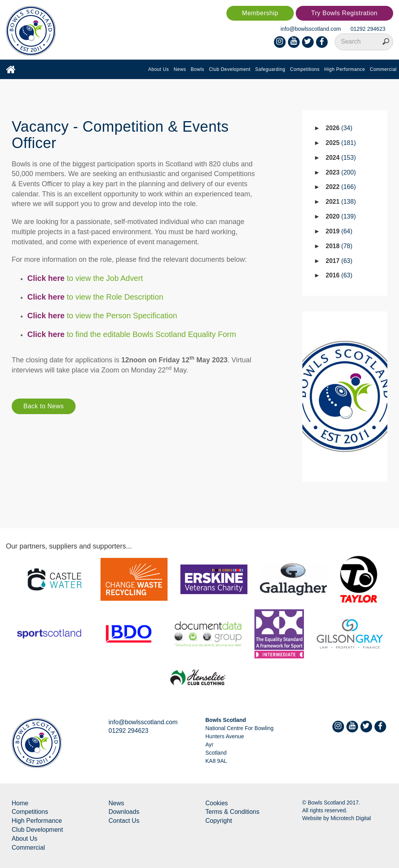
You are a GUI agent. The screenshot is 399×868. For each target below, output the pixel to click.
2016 (339, 275)
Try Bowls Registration (344, 13)
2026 (339, 128)
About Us (158, 69)
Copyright (219, 821)
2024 (341, 158)
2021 (341, 202)
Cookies (217, 803)
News (180, 69)
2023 (341, 172)
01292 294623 (368, 29)
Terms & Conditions (232, 812)
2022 (341, 187)
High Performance (345, 69)
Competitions (305, 69)
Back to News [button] (44, 406)
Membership (260, 13)
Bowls (198, 69)
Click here (46, 316)
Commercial (383, 69)
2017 (339, 261)
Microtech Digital (350, 818)
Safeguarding (270, 69)
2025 (341, 143)
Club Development (230, 69)
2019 (339, 231)
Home (20, 803)
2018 (339, 246)
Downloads (124, 812)
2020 (341, 216)
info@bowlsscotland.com (311, 29)
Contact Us (124, 821)
